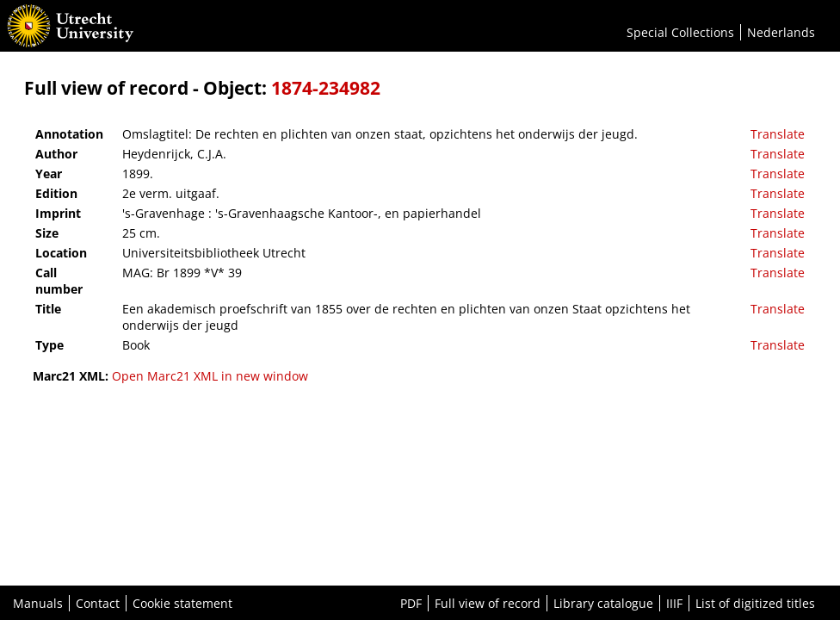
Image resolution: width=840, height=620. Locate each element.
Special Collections (680, 32)
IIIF (674, 603)
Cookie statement (182, 603)
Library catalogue (603, 603)
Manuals (38, 603)
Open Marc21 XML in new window (210, 376)
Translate (778, 134)
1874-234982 (326, 88)
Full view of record (488, 603)
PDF (411, 603)
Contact (98, 603)
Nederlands (781, 32)
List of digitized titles (755, 603)
